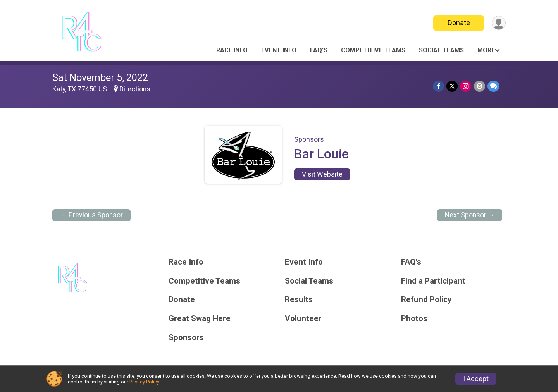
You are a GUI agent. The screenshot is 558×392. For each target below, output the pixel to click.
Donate (458, 23)
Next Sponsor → (470, 215)
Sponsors (186, 338)
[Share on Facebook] (439, 86)
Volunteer (303, 319)
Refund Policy (426, 300)
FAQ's (319, 50)
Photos (414, 319)
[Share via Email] (480, 86)
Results (299, 300)
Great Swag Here (200, 319)
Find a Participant (433, 281)
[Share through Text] (493, 86)
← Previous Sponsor (91, 215)
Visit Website (322, 174)
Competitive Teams (373, 50)
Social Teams (441, 50)
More (486, 50)
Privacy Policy (144, 382)
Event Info (279, 50)
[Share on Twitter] (452, 86)
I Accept (476, 379)
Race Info (232, 50)
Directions (135, 89)
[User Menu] (499, 23)
